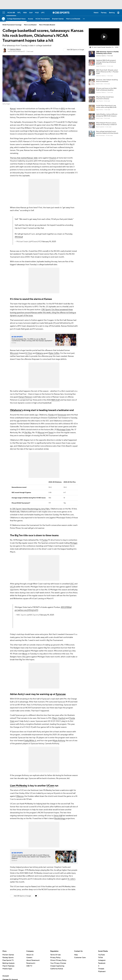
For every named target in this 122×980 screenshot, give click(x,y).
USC (72, 584)
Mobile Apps (7, 969)
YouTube (101, 955)
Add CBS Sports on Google (75, 50)
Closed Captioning (57, 966)
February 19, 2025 (49, 242)
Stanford (62, 718)
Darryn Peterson (25, 397)
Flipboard (102, 971)
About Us (30, 955)
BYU (63, 109)
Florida (51, 415)
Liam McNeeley (19, 786)
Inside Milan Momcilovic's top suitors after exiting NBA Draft (106, 106)
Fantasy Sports (8, 958)
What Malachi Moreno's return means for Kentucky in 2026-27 (106, 124)
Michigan (74, 543)
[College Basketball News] (16, 19)
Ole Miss (28, 433)
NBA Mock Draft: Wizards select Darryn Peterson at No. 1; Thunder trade (107, 72)
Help (76, 955)
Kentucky (55, 117)
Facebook (102, 963)
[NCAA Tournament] (43, 19)
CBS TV (29, 966)
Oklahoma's (16, 410)
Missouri (41, 433)
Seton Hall (58, 816)
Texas (51, 433)
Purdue (45, 540)
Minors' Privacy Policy (58, 960)
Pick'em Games (8, 955)
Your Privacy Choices (58, 963)
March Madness (8, 966)
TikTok (101, 958)
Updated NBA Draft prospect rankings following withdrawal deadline (106, 62)
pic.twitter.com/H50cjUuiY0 (26, 610)
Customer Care (80, 958)
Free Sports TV (8, 960)
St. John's (71, 879)
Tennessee (62, 415)
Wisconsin (14, 353)
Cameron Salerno (15, 49)
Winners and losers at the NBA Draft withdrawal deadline (106, 89)
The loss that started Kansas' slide (24, 158)
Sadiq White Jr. (30, 741)
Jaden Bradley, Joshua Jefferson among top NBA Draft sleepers (107, 115)
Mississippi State (64, 430)
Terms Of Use (55, 955)
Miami (55, 718)
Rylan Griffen (54, 353)
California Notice (57, 969)
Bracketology (60, 818)
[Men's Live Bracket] (73, 19)
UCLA (12, 587)
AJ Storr (29, 353)
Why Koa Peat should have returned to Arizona (105, 98)
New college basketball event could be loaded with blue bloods (107, 132)
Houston (53, 158)
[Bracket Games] (58, 19)
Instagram (102, 960)
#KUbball (19, 237)
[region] (104, 37)
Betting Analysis (8, 963)
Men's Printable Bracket (47, 25)
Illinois (25, 654)
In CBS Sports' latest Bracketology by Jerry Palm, (30, 509)
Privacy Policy (55, 958)
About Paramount (33, 960)
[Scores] (30, 19)
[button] (84, 19)
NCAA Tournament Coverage (12, 25)
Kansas (13, 109)
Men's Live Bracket (30, 25)
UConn (50, 786)
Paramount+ (31, 963)
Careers (29, 958)
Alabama (40, 353)
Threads (101, 969)
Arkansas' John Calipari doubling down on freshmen (107, 81)
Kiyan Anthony (59, 741)
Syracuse (61, 694)
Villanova (20, 796)
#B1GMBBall (66, 607)
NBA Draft (56, 400)
